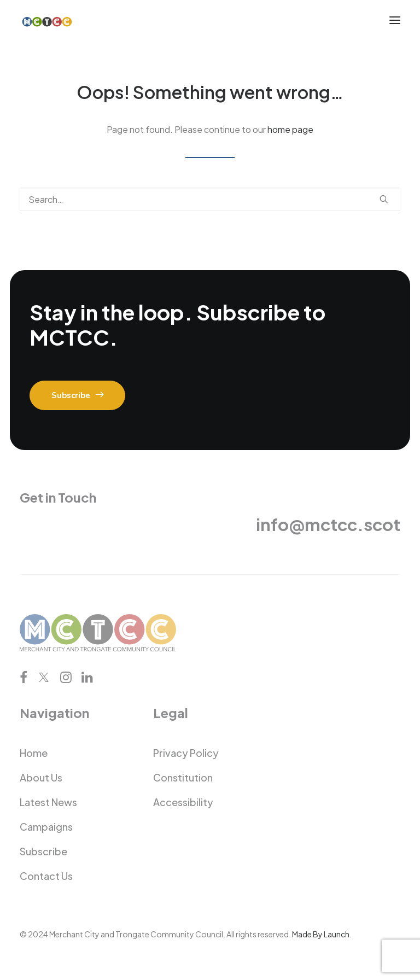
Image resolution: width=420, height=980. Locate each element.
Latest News (48, 802)
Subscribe (43, 851)
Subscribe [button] (77, 395)
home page (290, 129)
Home (34, 753)
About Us (41, 777)
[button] (395, 20)
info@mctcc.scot (328, 524)
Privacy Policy (186, 753)
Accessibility (183, 802)
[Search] (210, 199)
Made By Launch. (322, 934)
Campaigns (46, 827)
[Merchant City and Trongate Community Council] (47, 20)
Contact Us (46, 876)
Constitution (183, 777)
